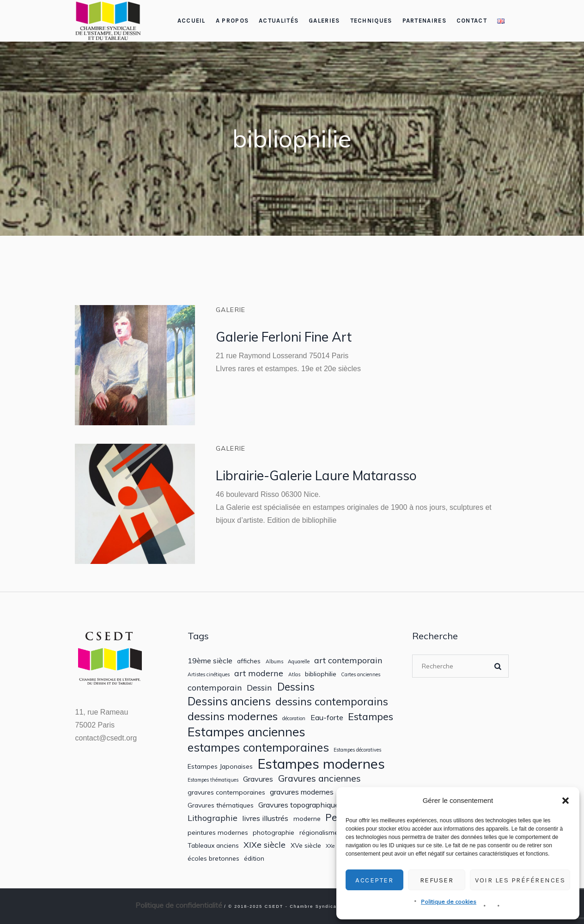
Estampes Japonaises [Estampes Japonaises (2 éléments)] (220, 766)
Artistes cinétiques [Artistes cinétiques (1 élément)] (209, 675)
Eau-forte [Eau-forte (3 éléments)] (327, 718)
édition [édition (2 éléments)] (254, 858)
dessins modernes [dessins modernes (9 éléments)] (233, 716)
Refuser (437, 880)
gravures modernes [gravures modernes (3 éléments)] (302, 792)
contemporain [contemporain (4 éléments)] (215, 688)
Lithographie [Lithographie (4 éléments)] (213, 818)
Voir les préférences (520, 880)
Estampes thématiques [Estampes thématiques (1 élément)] (213, 780)
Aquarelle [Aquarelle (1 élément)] (299, 662)
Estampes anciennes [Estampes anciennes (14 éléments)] (246, 732)
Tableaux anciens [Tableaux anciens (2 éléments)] (213, 845)
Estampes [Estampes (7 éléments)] (371, 716)
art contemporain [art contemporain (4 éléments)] (348, 660)
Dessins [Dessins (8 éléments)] (296, 687)
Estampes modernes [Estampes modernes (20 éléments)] (321, 764)
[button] (566, 801)
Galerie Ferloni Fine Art (284, 337)
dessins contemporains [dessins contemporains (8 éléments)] (332, 701)
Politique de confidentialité (179, 905)
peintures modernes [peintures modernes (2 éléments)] (218, 832)
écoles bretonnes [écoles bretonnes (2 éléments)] (213, 858)
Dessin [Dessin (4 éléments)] (259, 688)
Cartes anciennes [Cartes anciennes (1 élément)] (361, 675)
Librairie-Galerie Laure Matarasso (316, 475)
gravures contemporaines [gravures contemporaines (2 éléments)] (226, 792)
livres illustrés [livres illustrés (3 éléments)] (265, 818)
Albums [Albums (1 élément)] (274, 662)
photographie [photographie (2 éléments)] (274, 832)
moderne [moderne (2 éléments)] (307, 819)
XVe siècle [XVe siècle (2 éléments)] (306, 845)
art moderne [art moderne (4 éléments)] (259, 673)
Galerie (231, 310)
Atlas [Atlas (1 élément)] (294, 675)
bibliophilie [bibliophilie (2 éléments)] (321, 674)
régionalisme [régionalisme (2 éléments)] (319, 832)
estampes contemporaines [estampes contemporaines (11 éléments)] (258, 747)
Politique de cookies (449, 902)
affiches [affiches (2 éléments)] (249, 661)
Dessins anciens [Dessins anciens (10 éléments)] (229, 701)
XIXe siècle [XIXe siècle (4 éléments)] (265, 845)
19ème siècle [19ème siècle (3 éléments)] (210, 661)
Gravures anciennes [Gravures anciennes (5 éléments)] (319, 778)
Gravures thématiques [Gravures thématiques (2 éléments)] (221, 805)
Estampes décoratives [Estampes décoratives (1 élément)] (357, 750)
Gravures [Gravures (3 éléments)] (258, 779)
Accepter (374, 880)
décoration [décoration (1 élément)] (294, 719)
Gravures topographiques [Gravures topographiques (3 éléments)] (301, 805)
